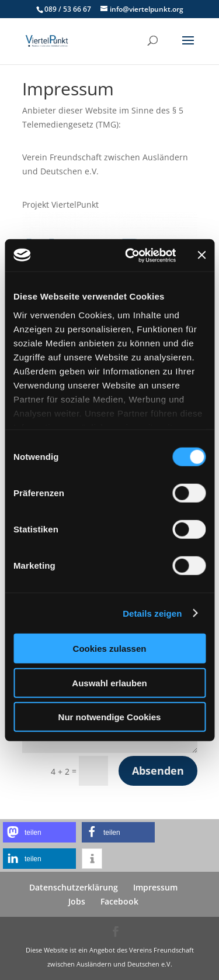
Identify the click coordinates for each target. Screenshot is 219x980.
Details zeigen (152, 613)
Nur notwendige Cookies (110, 717)
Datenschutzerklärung (74, 887)
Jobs (77, 901)
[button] (39, 832)
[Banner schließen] (201, 255)
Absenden (158, 771)
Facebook (119, 901)
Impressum (155, 887)
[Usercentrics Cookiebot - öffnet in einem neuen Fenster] (131, 255)
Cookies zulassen (110, 649)
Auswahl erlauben (109, 682)
